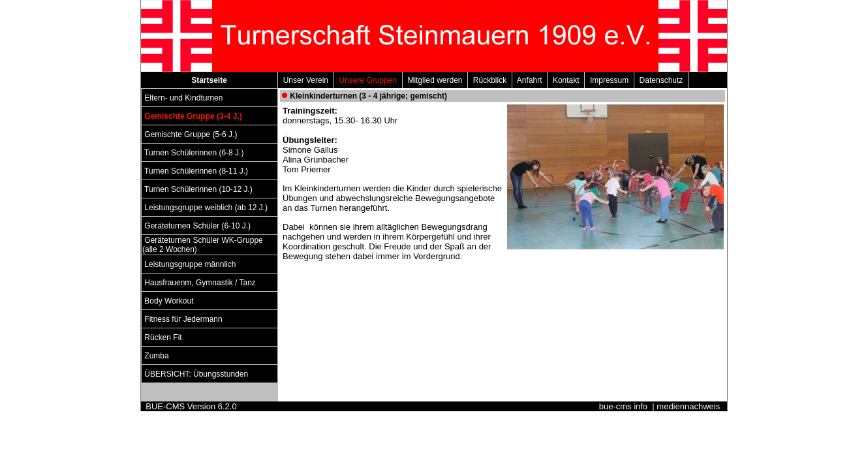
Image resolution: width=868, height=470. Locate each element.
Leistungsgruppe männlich (190, 264)
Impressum (609, 80)
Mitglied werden (435, 80)
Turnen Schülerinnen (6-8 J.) (194, 153)
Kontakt (566, 80)
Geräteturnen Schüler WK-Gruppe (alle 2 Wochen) (203, 245)
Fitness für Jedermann (183, 319)
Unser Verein (306, 80)
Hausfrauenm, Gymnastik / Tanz (200, 283)
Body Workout (169, 301)
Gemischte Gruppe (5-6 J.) (191, 134)
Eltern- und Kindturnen (184, 98)
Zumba (157, 356)
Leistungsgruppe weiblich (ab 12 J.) (206, 208)
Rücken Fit (163, 337)
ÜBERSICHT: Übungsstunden (196, 374)
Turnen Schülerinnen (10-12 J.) (198, 189)
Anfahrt (530, 80)
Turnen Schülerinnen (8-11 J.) (196, 171)
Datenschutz (661, 80)
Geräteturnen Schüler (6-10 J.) (197, 226)
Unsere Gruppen (368, 80)
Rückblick (490, 80)
